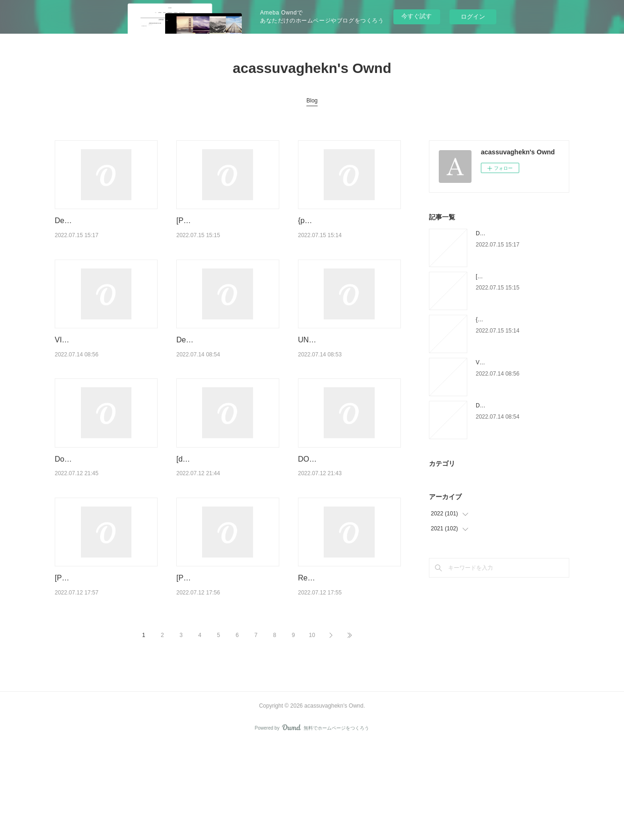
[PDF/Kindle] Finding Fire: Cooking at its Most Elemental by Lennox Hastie (226, 662)
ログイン (473, 17)
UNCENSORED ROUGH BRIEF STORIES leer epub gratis (343, 376)
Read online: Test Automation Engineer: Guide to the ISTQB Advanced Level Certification (348, 662)
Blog (312, 101)
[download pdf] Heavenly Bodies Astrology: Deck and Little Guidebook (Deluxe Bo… (227, 519)
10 (312, 731)
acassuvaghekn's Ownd (312, 68)
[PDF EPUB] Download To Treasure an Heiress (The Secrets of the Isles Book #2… (105, 662)
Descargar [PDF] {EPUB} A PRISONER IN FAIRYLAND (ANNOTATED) (222, 376)
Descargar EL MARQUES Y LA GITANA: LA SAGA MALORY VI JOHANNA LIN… (104, 232)
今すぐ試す (417, 16)
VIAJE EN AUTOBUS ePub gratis (517, 362)
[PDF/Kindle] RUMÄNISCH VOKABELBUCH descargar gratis (222, 232)
